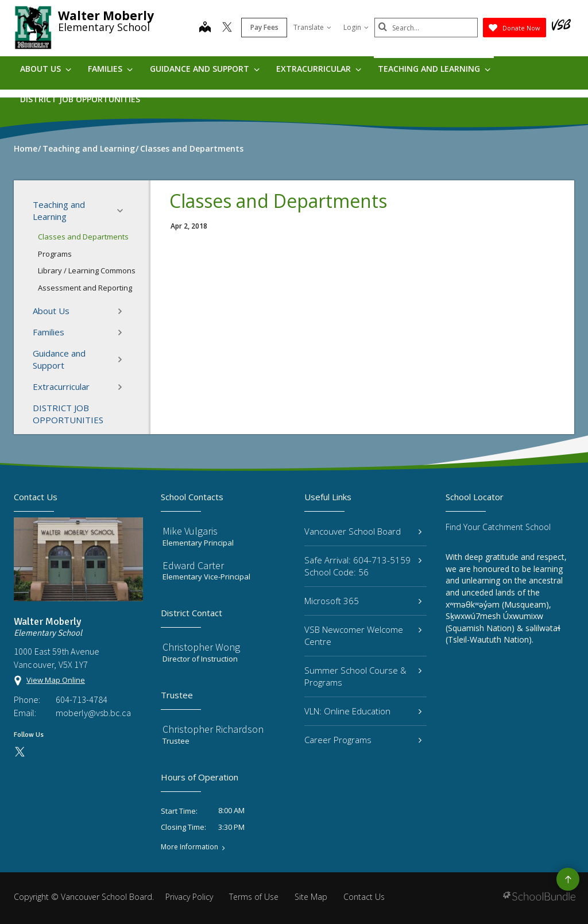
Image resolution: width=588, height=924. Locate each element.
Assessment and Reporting (85, 288)
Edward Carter (193, 565)
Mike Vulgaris (190, 531)
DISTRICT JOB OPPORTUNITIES (80, 99)
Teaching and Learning (434, 69)
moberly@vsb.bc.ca (93, 713)
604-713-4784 (82, 699)
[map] (205, 28)
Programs (55, 254)
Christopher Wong (201, 647)
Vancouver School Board (363, 531)
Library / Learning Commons (87, 270)
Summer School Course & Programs (363, 676)
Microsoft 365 (363, 601)
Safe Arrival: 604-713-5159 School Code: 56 (363, 566)
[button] (123, 211)
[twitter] (227, 28)
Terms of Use (254, 897)
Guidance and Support (205, 69)
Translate (312, 27)
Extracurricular (319, 69)
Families (110, 69)
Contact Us (364, 897)
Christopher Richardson (213, 729)
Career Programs (363, 740)
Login (356, 27)
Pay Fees (264, 27)
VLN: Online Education (363, 711)
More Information (189, 847)
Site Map (311, 897)
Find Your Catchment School (498, 527)
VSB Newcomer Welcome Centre (363, 635)
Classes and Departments (83, 237)
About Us (46, 69)
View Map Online (56, 680)
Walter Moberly (106, 16)
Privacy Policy (189, 897)
